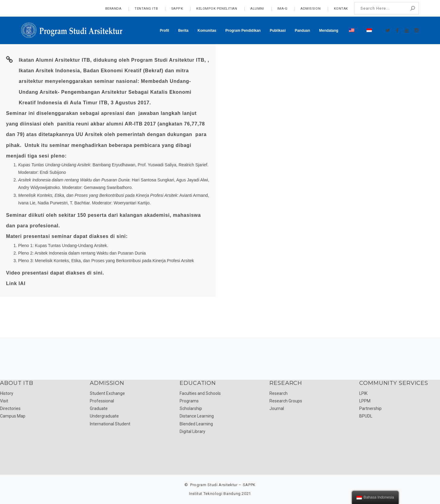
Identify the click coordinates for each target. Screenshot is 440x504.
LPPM (365, 401)
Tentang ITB (146, 9)
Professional (102, 401)
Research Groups (286, 401)
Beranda (113, 9)
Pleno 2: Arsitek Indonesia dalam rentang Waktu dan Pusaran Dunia (82, 253)
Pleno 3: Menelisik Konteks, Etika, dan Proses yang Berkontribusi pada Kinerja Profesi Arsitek (106, 261)
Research (279, 393)
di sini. (95, 273)
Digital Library (192, 431)
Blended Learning (196, 424)
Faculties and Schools (200, 393)
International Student (110, 424)
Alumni (257, 9)
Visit (4, 401)
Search (413, 8)
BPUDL (366, 416)
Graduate (99, 408)
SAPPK (177, 9)
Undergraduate (104, 416)
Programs (189, 401)
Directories (10, 408)
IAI (22, 283)
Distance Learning (197, 416)
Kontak (341, 9)
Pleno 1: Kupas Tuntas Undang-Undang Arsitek (62, 245)
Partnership (370, 408)
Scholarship (191, 408)
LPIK (363, 393)
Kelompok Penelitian (217, 9)
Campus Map (13, 416)
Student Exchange (107, 393)
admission (311, 9)
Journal (277, 408)
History (7, 393)
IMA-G (282, 9)
